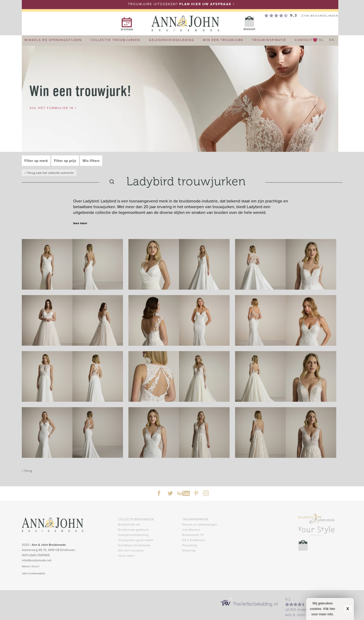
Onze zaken (126, 556)
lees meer (80, 223)
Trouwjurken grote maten (136, 540)
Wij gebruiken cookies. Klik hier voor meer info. (323, 609)
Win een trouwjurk (131, 550)
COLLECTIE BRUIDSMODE (136, 519)
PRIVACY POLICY (31, 566)
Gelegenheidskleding (133, 535)
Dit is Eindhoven (194, 540)
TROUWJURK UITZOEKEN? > (181, 4)
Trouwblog (190, 545)
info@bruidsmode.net (37, 560)
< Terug (27, 471)
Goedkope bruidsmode (134, 545)
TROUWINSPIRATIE (195, 519)
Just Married (191, 530)
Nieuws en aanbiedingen (200, 524)
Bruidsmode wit (129, 524)
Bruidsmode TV (193, 535)
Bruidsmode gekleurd (133, 530)
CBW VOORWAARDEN (33, 573)
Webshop (189, 550)
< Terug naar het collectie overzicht (49, 173)
